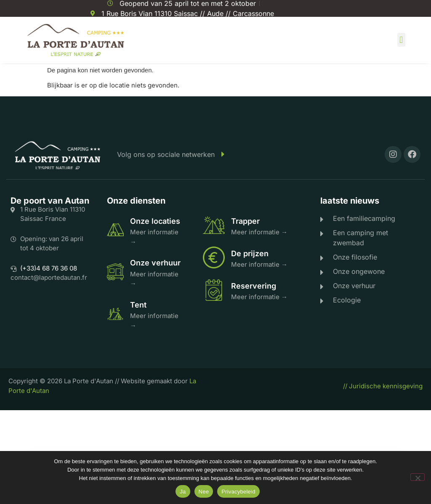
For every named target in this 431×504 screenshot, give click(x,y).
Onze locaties (155, 221)
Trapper (245, 221)
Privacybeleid (238, 492)
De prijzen (250, 253)
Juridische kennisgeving (386, 386)
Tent (138, 305)
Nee (204, 492)
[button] (401, 40)
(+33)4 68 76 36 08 (49, 268)
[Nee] (418, 477)
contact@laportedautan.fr (49, 277)
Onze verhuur (155, 263)
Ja (183, 492)
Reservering (254, 286)
